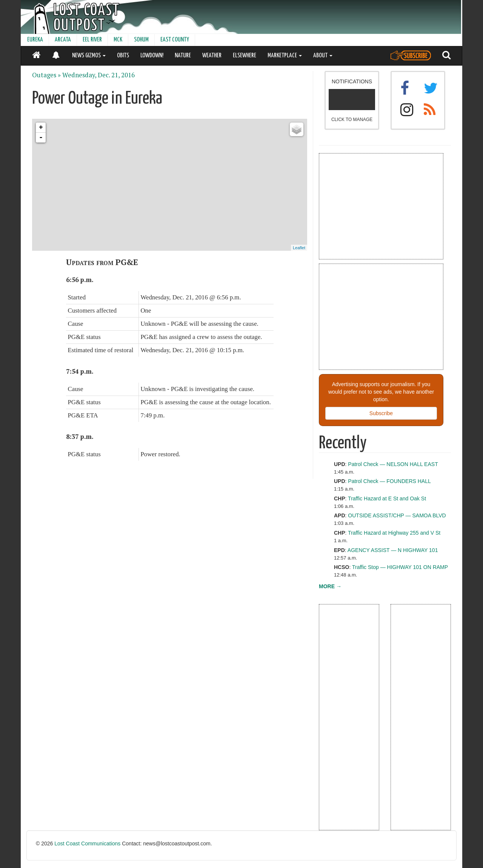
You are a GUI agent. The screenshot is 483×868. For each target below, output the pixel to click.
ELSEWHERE (245, 56)
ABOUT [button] (323, 56)
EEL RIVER (92, 40)
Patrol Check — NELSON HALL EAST (393, 464)
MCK (118, 40)
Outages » (46, 75)
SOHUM (141, 40)
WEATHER (212, 56)
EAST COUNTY (175, 40)
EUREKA (35, 40)
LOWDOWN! (152, 56)
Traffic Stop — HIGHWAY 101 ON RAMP (400, 567)
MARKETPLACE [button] (285, 56)
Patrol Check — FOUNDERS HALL (389, 481)
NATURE (183, 56)
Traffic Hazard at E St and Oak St (387, 498)
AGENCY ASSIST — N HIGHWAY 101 (393, 550)
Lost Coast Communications (87, 843)
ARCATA (63, 40)
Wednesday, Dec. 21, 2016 (98, 75)
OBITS (123, 56)
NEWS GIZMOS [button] (89, 56)
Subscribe (381, 413)
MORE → (330, 586)
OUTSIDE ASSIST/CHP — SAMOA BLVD (397, 515)
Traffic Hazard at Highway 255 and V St (394, 533)
